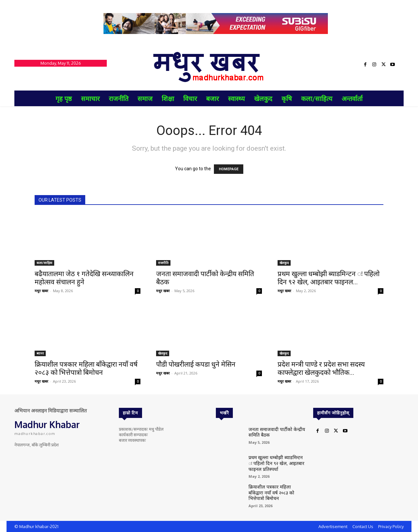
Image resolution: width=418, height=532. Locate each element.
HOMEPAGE (229, 169)
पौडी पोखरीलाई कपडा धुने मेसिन (196, 364)
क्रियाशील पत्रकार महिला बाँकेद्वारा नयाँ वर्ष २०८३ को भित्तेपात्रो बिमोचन (86, 368)
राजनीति (163, 263)
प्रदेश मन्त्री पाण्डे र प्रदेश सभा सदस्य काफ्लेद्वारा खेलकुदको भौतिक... (321, 368)
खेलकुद (284, 263)
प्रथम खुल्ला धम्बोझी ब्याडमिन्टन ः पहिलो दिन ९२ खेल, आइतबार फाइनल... (329, 278)
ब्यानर (40, 353)
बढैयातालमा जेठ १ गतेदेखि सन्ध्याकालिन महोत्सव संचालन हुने (84, 278)
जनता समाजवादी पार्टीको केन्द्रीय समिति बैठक (273, 431)
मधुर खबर (41, 291)
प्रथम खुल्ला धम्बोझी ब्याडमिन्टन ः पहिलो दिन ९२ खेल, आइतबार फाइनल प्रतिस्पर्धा (277, 462)
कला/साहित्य (44, 263)
